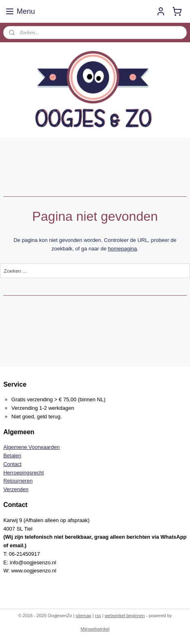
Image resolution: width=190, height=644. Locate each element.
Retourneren (18, 481)
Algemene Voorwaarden (31, 447)
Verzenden (16, 489)
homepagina (123, 249)
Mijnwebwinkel (95, 629)
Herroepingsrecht (24, 473)
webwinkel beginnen (125, 616)
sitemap (83, 616)
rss (98, 616)
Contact (12, 464)
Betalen (12, 456)
